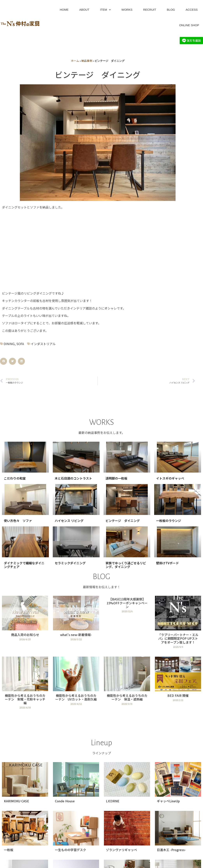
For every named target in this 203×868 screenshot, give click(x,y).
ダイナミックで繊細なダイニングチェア (24, 565)
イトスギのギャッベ (170, 478)
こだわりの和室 (15, 478)
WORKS (127, 10)
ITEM (105, 10)
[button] (4, 361)
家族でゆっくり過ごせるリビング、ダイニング (126, 565)
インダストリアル (43, 344)
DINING (9, 344)
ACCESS (192, 10)
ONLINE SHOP (189, 25)
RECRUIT (150, 10)
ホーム (75, 61)
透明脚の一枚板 (116, 478)
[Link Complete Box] (25, 624)
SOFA (20, 344)
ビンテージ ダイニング (123, 521)
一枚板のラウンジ (169, 521)
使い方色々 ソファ (18, 521)
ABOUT (84, 10)
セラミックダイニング (70, 563)
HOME (64, 10)
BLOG (171, 10)
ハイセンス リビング (69, 521)
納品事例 (87, 61)
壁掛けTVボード (167, 563)
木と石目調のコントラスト (73, 478)
